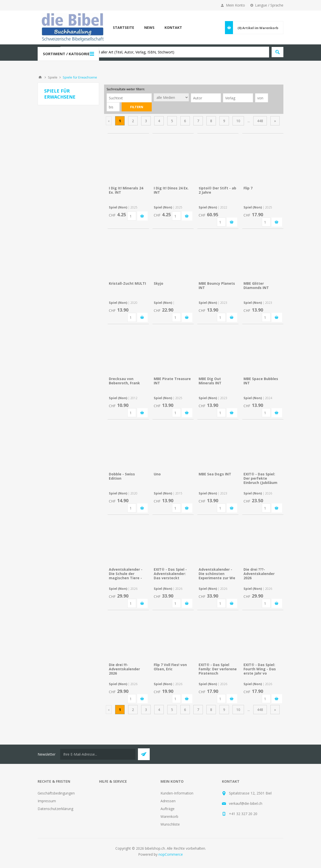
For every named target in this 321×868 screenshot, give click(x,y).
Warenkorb (169, 816)
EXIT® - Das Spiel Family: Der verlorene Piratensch (218, 669)
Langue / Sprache (269, 5)
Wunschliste (170, 824)
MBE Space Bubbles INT (261, 381)
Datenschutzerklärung (55, 809)
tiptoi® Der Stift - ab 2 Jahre (217, 190)
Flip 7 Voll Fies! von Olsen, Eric (170, 667)
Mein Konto (235, 5)
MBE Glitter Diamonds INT (256, 285)
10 (238, 121)
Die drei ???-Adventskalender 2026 (259, 574)
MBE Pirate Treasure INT (172, 381)
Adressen (168, 801)
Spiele (53, 77)
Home (40, 77)
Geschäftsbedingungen (56, 793)
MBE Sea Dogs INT (215, 474)
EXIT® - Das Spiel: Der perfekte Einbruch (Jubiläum (260, 478)
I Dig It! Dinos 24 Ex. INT (171, 190)
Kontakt (173, 27)
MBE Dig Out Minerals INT (210, 381)
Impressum (47, 801)
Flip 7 (248, 188)
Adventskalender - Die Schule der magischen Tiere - (126, 574)
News (149, 27)
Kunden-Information (177, 793)
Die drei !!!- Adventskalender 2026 (124, 669)
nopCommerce (171, 854)
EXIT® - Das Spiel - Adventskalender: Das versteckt (170, 574)
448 (260, 121)
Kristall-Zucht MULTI (127, 283)
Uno (157, 474)
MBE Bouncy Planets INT (217, 285)
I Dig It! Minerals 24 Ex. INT (126, 190)
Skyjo (158, 283)
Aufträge (168, 809)
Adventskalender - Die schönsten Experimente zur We (217, 574)
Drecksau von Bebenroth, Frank (124, 381)
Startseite (124, 27)
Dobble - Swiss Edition (122, 476)
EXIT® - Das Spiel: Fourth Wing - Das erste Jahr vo (260, 669)
